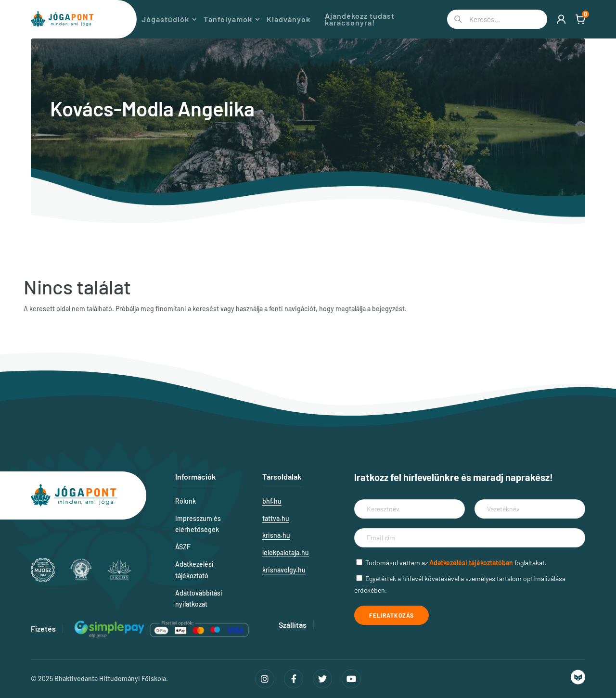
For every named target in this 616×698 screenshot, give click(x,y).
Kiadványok (302, 19)
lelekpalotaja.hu (286, 552)
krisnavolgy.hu (284, 570)
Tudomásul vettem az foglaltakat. (456, 563)
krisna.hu (276, 535)
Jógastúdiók (179, 19)
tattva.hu (276, 518)
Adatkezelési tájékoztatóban (471, 563)
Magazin (125, 19)
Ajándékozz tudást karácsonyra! (373, 19)
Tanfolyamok (241, 19)
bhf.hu (272, 501)
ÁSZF (183, 547)
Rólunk (186, 501)
